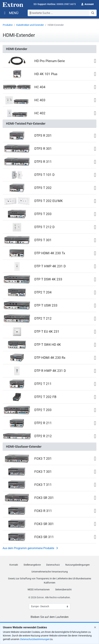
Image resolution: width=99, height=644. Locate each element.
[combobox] (62, 13)
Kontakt (14, 565)
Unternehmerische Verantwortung (50, 572)
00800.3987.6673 (66, 4)
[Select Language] (50, 606)
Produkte (8, 25)
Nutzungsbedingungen (78, 565)
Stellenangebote (32, 565)
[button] (87, 4)
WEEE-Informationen (39, 590)
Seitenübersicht (63, 590)
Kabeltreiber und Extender (30, 25)
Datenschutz (53, 565)
